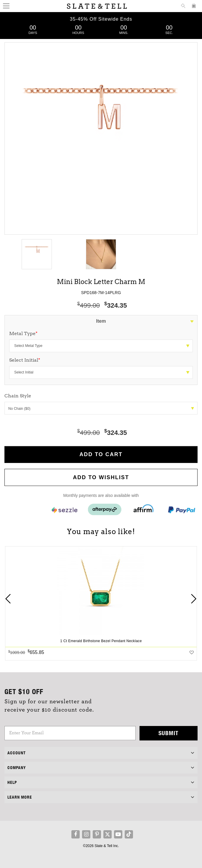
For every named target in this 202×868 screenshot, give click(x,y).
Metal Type (23, 333)
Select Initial (25, 360)
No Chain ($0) (101, 409)
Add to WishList (101, 477)
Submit (169, 733)
